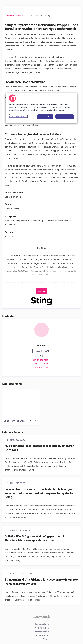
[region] (41, 108)
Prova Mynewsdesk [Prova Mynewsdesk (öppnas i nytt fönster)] (41, 631)
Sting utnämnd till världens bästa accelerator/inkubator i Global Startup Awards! (41, 582)
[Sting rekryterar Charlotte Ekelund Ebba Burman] (21, 403)
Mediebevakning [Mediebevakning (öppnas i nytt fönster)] (41, 624)
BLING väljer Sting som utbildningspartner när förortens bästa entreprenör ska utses (35, 538)
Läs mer (42, 291)
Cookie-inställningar (18, 117)
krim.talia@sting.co (42, 360)
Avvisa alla (45, 117)
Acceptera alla (65, 117)
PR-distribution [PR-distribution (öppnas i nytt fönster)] (41, 628)
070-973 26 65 (41, 364)
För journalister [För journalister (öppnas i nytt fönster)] (41, 635)
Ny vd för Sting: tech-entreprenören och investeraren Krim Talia (39, 448)
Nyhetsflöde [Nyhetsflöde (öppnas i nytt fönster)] (42, 639)
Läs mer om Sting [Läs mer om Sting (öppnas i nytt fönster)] (13, 197)
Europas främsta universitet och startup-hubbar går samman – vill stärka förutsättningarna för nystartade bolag (40, 493)
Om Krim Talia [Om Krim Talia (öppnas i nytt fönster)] (41, 367)
